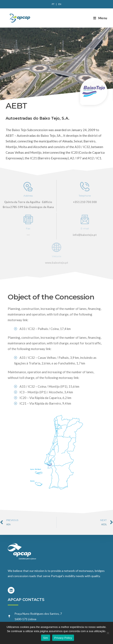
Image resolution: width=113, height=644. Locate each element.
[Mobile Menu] (100, 18)
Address (28, 196)
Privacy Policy (63, 638)
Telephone (85, 196)
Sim (46, 638)
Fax (28, 228)
